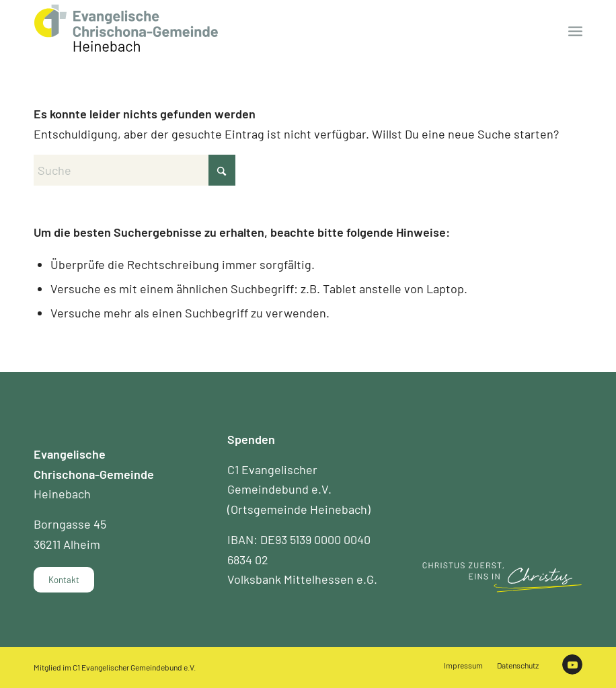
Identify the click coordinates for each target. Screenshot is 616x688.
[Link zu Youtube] (572, 664)
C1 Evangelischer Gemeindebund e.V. (134, 667)
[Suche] (134, 170)
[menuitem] (575, 30)
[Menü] (575, 30)
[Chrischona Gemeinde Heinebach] (126, 28)
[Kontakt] (64, 580)
